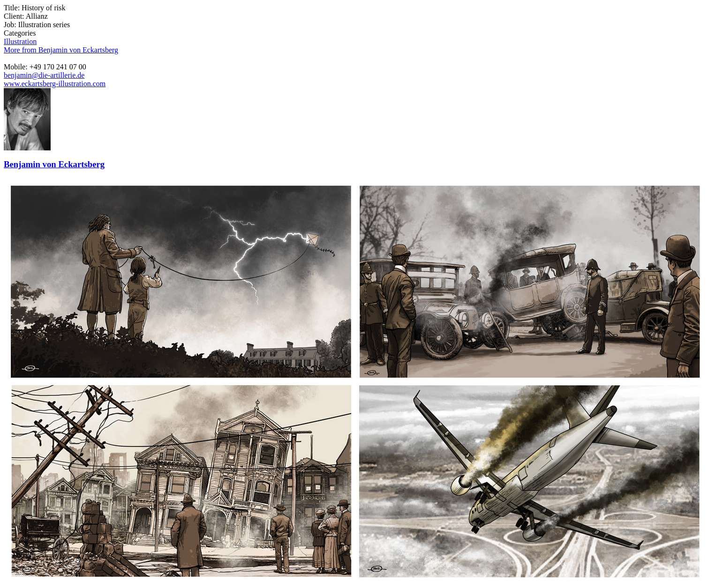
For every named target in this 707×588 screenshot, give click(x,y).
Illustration (20, 41)
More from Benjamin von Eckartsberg (61, 50)
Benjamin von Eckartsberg (54, 164)
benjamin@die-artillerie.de (44, 75)
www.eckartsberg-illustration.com (55, 84)
